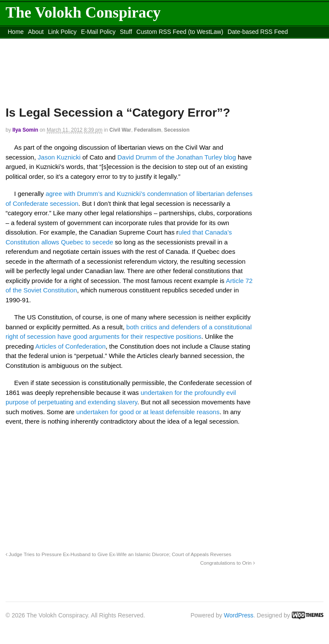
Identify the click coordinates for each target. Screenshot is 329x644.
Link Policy (62, 32)
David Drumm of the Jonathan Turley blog (177, 157)
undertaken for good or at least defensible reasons (148, 412)
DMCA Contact (28, 42)
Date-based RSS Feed (258, 32)
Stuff (126, 32)
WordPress (239, 615)
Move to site (220, 42)
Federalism (148, 130)
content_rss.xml (73, 42)
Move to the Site (143, 42)
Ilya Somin (25, 130)
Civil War (120, 130)
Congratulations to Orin (227, 563)
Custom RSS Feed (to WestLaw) (180, 32)
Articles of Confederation (70, 346)
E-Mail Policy (98, 32)
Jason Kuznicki (60, 157)
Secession (177, 130)
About (36, 32)
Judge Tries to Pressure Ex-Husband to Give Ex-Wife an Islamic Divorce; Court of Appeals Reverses (118, 554)
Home (16, 32)
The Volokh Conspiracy (83, 12)
